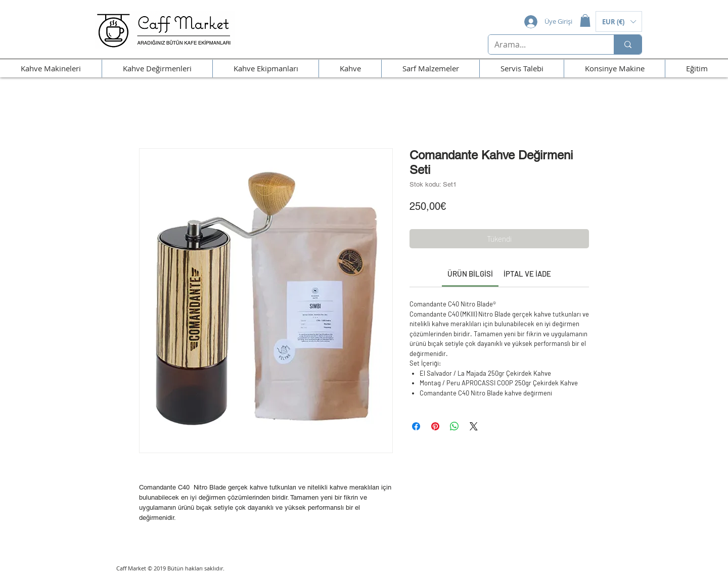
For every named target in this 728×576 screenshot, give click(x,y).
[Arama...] (543, 45)
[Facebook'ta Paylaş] (416, 426)
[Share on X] (474, 426)
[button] (585, 20)
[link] (470, 274)
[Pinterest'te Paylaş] (435, 426)
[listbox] (619, 21)
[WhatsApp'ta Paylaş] (454, 426)
